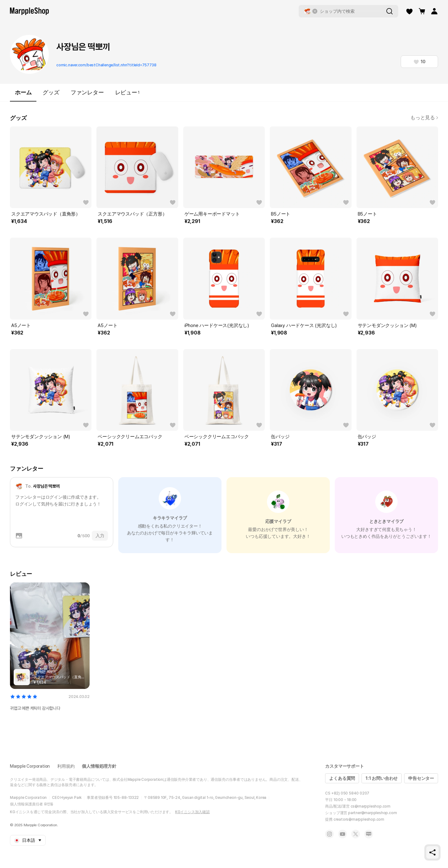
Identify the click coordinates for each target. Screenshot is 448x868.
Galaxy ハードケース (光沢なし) (304, 325)
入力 (100, 536)
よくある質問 (342, 778)
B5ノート (281, 214)
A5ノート (21, 325)
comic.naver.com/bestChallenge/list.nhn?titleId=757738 (106, 65)
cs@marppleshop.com (371, 806)
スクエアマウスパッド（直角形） (46, 214)
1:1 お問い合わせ (382, 778)
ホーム (23, 95)
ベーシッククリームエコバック (130, 437)
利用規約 (66, 766)
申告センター (421, 778)
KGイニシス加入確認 (192, 812)
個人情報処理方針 (99, 766)
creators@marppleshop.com (359, 819)
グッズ (51, 92)
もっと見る (424, 118)
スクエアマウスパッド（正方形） (132, 214)
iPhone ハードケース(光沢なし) (217, 325)
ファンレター (87, 92)
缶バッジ (280, 437)
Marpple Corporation (30, 766)
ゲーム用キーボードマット (212, 214)
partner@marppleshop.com (372, 813)
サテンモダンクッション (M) (387, 325)
